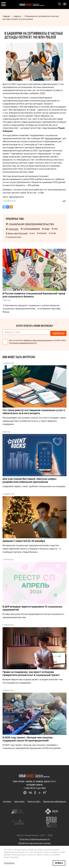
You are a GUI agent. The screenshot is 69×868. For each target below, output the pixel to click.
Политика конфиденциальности (35, 839)
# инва (46, 229)
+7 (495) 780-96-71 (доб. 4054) (35, 788)
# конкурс (12, 229)
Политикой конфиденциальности (23, 343)
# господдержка (30, 229)
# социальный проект (14, 237)
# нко (32, 233)
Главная (6, 16)
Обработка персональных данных (34, 843)
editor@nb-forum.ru (34, 785)
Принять (59, 863)
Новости (17, 16)
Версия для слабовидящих (55, 801)
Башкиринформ (53, 138)
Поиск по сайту (34, 801)
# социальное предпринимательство (30, 224)
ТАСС (42, 93)
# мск (55, 229)
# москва (52, 233)
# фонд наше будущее (17, 233)
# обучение (42, 233)
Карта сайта (19, 801)
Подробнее (9, 863)
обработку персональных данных (37, 340)
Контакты (7, 801)
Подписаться (58, 333)
